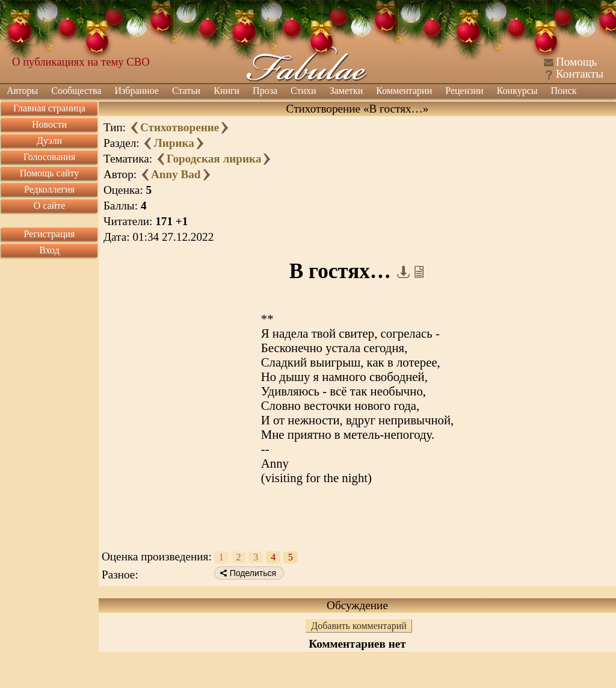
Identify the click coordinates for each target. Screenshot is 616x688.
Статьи (186, 91)
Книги (226, 91)
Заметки (346, 91)
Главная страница (49, 108)
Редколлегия (49, 189)
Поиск (564, 91)
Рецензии (464, 91)
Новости (49, 124)
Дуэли (49, 141)
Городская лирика (214, 159)
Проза (265, 91)
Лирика (174, 143)
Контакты (580, 74)
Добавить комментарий (359, 626)
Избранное (137, 91)
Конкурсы (517, 91)
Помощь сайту (50, 173)
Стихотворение (180, 127)
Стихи (303, 91)
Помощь (576, 62)
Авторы (22, 91)
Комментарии (404, 91)
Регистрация (50, 234)
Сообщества (76, 91)
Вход (49, 250)
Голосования (49, 157)
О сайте (50, 206)
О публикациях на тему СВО (81, 62)
